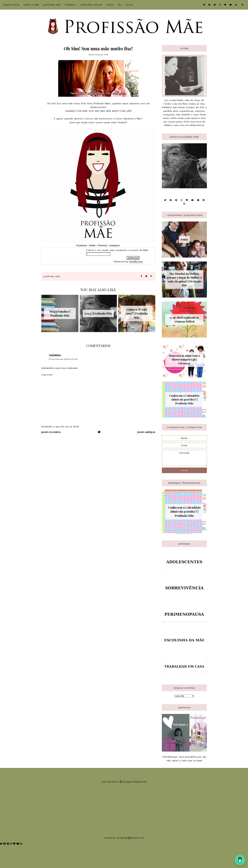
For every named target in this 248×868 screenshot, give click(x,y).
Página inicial (11, 5)
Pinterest (102, 245)
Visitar (110, 5)
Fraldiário (70, 5)
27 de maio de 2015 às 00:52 (63, 359)
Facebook (81, 245)
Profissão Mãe (52, 5)
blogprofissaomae (133, 782)
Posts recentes (51, 432)
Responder (47, 375)
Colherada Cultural (91, 5)
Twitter (92, 245)
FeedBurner (136, 262)
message (184, 458)
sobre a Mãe (31, 5)
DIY (120, 5)
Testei (129, 5)
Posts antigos (146, 432)
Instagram (115, 245)
